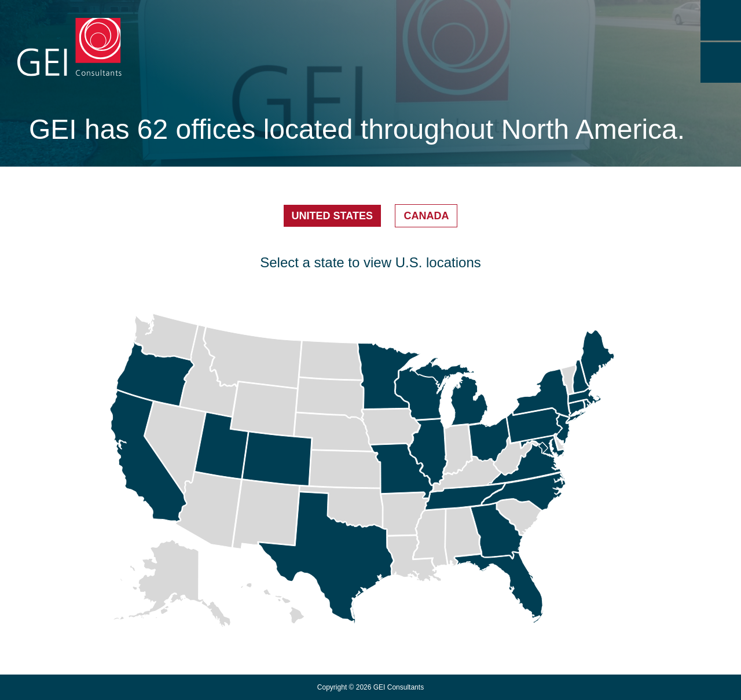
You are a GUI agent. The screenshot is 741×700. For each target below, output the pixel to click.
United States (332, 216)
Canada (426, 216)
